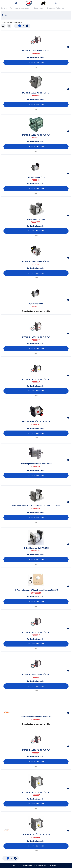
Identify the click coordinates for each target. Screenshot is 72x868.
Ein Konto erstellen (36, 62)
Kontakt (12, 865)
